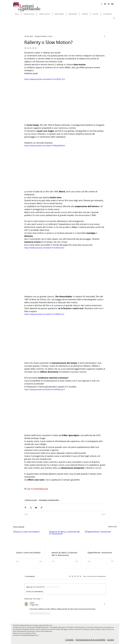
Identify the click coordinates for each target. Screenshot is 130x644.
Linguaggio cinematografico (49, 500)
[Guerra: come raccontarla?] (29, 540)
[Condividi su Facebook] (25, 507)
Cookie (110, 640)
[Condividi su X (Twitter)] (31, 507)
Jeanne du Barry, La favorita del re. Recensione (64, 554)
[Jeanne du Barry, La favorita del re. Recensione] (65, 540)
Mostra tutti (113, 527)
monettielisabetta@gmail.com (29, 635)
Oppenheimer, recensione (100, 553)
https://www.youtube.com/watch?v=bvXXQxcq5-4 (44, 389)
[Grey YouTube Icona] (109, 4)
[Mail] (112, 4)
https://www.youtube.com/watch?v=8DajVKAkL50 (45, 146)
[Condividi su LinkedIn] (36, 507)
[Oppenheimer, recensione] (101, 540)
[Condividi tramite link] (42, 507)
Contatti (70, 640)
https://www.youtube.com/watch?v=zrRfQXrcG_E (44, 314)
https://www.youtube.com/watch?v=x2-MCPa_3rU (45, 79)
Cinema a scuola (31, 500)
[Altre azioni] (105, 36)
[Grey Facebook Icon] (101, 4)
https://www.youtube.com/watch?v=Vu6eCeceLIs (44, 248)
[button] (114, 18)
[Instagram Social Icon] (105, 4)
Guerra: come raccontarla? (28, 553)
